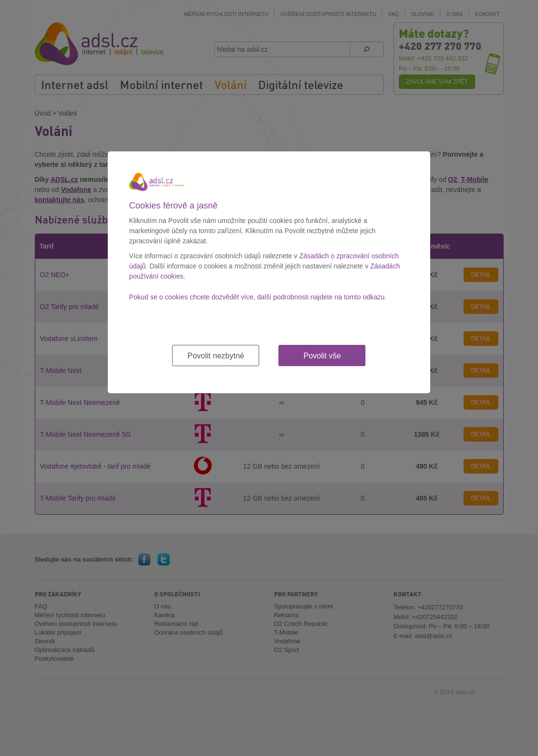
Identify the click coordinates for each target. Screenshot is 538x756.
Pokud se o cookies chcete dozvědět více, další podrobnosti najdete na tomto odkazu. (258, 297)
